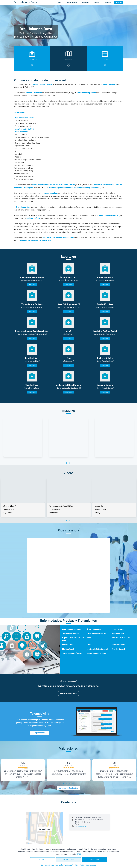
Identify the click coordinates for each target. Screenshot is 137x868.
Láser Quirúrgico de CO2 (96, 634)
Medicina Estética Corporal (97, 649)
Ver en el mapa (45, 829)
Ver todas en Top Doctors (68, 788)
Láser (89, 645)
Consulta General (118, 649)
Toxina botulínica (118, 645)
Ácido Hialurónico (94, 629)
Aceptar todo (95, 860)
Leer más (32, 284)
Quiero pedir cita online (69, 693)
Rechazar (42, 860)
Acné (89, 638)
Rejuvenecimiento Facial (24, 118)
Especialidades (72, 3)
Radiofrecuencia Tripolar (96, 653)
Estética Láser (68, 645)
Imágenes (86, 3)
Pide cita (119, 3)
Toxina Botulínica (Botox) (72, 653)
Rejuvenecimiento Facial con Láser (73, 639)
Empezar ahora (40, 733)
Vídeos (96, 3)
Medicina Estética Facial (121, 638)
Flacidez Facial (68, 649)
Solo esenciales (69, 860)
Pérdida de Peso (118, 629)
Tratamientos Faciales (71, 634)
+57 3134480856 (80, 826)
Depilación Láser (21, 132)
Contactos (107, 3)
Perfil (60, 3)
